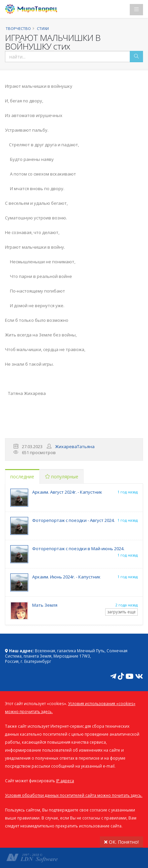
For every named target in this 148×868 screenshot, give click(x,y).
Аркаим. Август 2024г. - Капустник (67, 492)
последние (22, 477)
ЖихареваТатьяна (75, 446)
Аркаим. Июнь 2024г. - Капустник (66, 577)
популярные (62, 477)
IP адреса (65, 781)
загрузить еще (121, 612)
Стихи (43, 28)
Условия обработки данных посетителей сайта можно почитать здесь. (74, 795)
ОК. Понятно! (121, 842)
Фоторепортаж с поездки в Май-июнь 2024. (78, 549)
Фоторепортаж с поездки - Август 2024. (74, 520)
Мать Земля (45, 605)
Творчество (18, 28)
